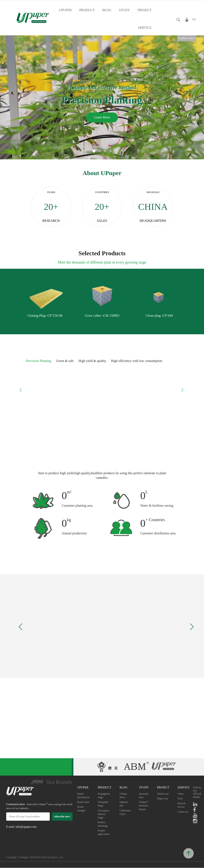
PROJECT (145, 10)
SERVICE (145, 28)
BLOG (107, 10)
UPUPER (65, 10)
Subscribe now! (62, 817)
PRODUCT (87, 10)
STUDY (124, 10)
